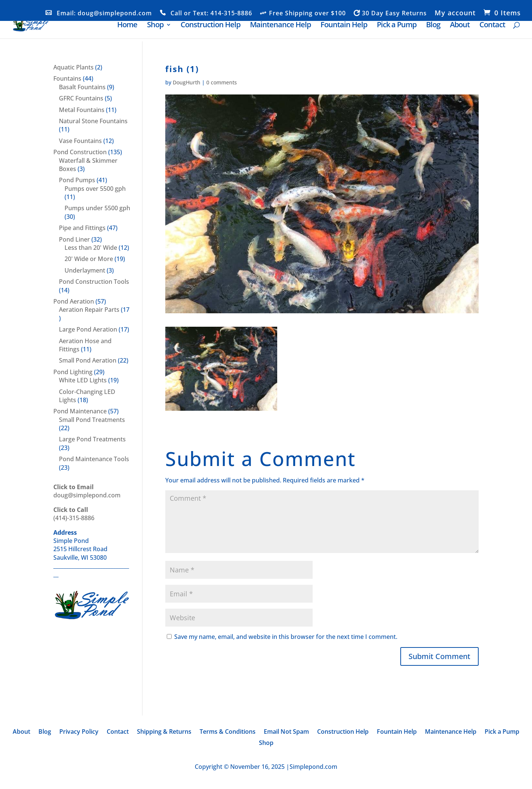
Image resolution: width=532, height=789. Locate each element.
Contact (492, 26)
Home (127, 26)
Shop (155, 26)
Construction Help (210, 26)
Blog (433, 26)
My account (455, 13)
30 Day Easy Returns (394, 13)
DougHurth (187, 82)
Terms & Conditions (228, 732)
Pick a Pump (397, 26)
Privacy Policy (79, 732)
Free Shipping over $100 (307, 13)
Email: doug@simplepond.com (104, 13)
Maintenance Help (280, 26)
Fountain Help (344, 26)
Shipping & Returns (164, 732)
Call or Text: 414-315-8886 (211, 13)
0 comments (222, 82)
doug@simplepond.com (87, 491)
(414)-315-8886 (74, 514)
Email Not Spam (286, 732)
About (460, 26)
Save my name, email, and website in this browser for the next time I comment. (286, 637)
